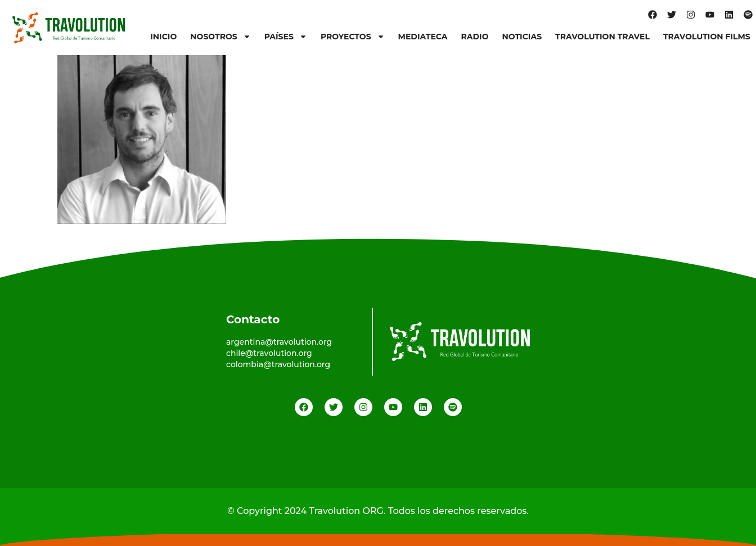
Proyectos (353, 37)
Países (286, 37)
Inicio (163, 37)
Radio (474, 37)
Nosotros (220, 37)
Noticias (522, 37)
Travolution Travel (602, 37)
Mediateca (423, 37)
